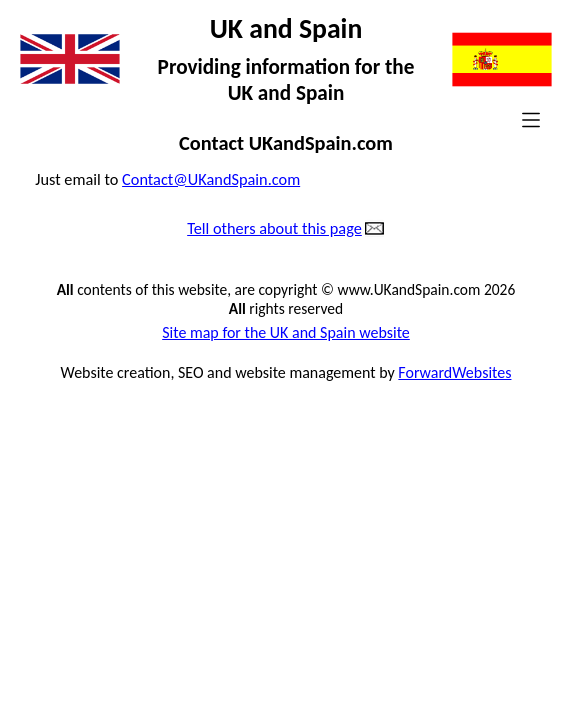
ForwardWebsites (454, 372)
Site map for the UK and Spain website (286, 332)
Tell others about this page (274, 229)
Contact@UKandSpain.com (211, 179)
